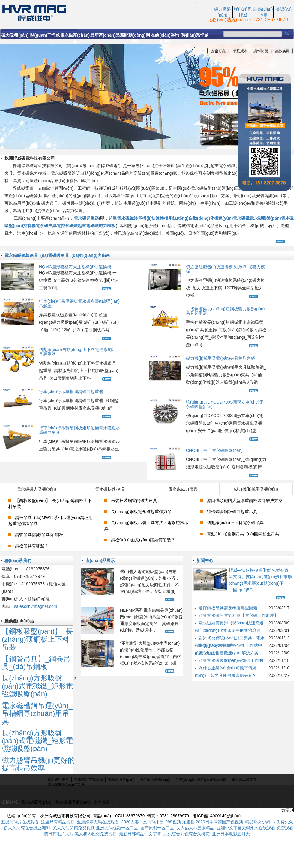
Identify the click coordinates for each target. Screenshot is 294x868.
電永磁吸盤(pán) (265, 218)
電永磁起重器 (86, 218)
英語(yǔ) (284, 9)
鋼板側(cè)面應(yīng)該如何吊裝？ (143, 540)
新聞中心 (205, 560)
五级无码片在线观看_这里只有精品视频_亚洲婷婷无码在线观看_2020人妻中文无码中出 (83, 822)
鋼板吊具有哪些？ (32, 546)
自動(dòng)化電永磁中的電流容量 (230, 630)
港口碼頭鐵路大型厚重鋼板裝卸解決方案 (245, 500)
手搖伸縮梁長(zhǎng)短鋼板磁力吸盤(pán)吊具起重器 (225, 311)
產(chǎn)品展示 (100, 560)
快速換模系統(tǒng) (155, 779)
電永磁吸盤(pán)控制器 (66, 785)
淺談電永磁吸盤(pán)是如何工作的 (231, 660)
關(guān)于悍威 (45, 35)
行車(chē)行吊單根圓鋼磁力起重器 (71, 392)
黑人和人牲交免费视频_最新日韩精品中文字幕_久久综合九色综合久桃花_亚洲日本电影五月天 (162, 834)
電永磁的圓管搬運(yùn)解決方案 (229, 653)
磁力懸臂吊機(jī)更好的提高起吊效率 (38, 764)
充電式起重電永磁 (88, 779)
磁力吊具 (102, 802)
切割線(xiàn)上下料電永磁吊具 (235, 523)
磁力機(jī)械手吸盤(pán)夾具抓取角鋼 (221, 358)
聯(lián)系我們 (18, 560)
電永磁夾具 (46, 226)
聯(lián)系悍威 (195, 35)
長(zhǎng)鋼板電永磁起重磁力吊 (141, 512)
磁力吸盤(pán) (15, 35)
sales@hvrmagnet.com (36, 606)
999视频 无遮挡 (180, 822)
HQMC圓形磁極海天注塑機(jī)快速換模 (75, 267)
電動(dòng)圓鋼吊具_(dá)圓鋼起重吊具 (243, 534)
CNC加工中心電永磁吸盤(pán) (214, 450)
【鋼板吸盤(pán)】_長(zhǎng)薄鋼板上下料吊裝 (37, 639)
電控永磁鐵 (67, 226)
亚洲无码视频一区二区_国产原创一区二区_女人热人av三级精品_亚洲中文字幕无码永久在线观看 (186, 828)
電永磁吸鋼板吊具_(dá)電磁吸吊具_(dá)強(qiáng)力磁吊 (57, 255)
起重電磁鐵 (88, 226)
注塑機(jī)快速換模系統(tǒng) (161, 218)
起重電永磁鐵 (121, 218)
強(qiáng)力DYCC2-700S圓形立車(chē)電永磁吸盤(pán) (225, 404)
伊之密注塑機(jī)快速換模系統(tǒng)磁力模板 (225, 269)
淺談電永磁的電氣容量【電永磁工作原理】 (238, 615)
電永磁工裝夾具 (244, 779)
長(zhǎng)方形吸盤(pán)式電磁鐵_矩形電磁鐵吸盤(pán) (37, 686)
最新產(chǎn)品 (105, 35)
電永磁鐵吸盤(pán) (72, 802)
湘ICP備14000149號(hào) (217, 816)
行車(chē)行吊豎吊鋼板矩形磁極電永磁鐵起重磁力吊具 (79, 430)
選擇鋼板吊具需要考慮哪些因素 (228, 608)
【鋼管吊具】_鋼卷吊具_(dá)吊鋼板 (36, 663)
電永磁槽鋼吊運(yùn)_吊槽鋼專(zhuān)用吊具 (37, 713)
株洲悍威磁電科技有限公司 (65, 816)
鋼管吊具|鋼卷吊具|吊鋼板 (39, 535)
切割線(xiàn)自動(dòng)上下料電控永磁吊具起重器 (78, 352)
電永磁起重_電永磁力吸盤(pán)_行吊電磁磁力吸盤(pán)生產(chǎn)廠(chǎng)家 (97, 12)
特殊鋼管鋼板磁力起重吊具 (232, 512)
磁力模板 (107, 226)
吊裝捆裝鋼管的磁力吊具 (134, 500)
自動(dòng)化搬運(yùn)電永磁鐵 (219, 218)
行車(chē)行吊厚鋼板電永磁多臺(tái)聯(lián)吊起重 (79, 303)
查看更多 (281, 242)
